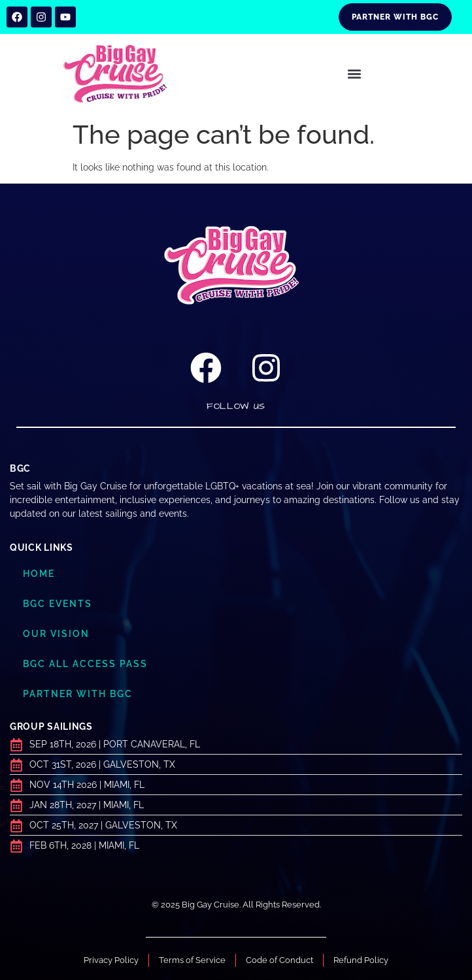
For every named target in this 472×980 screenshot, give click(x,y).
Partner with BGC (78, 694)
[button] (354, 74)
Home (39, 574)
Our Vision (56, 634)
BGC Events (58, 604)
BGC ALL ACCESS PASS (85, 664)
